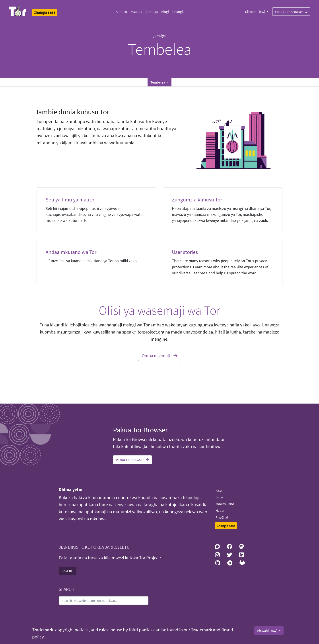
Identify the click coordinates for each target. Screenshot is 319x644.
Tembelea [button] (158, 82)
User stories (185, 252)
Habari (221, 510)
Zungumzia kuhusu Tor (197, 200)
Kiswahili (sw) (255, 12)
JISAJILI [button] (68, 571)
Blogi (165, 12)
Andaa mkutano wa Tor (71, 252)
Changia (178, 12)
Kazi (219, 490)
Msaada (136, 12)
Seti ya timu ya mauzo (70, 200)
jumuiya (152, 12)
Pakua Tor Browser (291, 11)
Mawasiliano (225, 504)
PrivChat (222, 517)
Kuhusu (121, 12)
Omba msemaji (160, 355)
